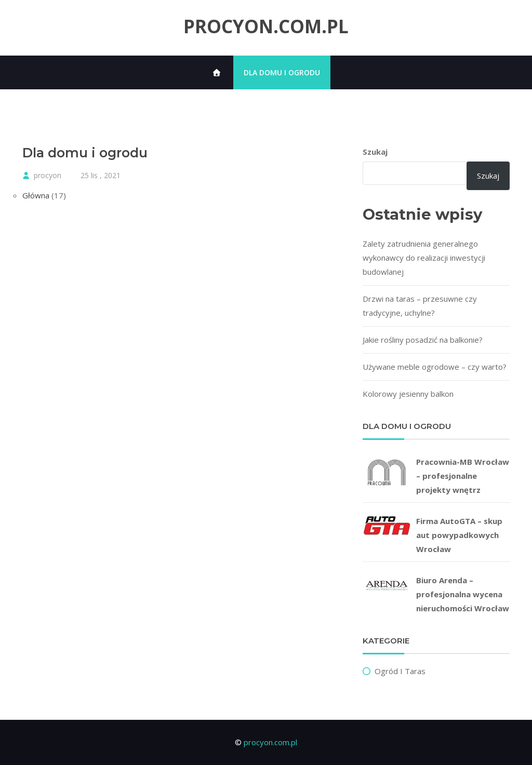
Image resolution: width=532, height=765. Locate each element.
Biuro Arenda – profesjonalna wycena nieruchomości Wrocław (463, 594)
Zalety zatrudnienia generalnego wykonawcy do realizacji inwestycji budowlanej (424, 258)
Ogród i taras (400, 671)
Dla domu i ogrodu (282, 72)
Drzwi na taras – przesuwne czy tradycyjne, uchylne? (420, 306)
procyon (48, 175)
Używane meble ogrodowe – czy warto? (435, 367)
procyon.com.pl (266, 26)
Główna (36, 195)
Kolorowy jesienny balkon (408, 394)
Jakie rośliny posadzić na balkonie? (423, 340)
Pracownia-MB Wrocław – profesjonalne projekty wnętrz (463, 476)
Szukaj (375, 152)
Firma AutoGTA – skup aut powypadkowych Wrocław (459, 535)
